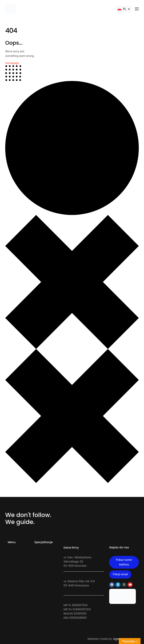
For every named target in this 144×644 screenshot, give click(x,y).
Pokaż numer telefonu (124, 562)
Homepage (12, 63)
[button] (137, 9)
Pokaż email (120, 574)
